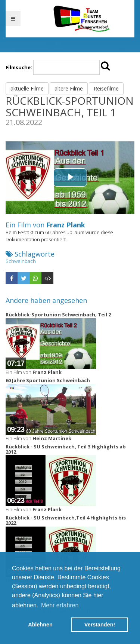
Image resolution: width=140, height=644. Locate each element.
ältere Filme (69, 88)
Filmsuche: (19, 67)
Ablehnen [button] (40, 625)
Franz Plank (66, 225)
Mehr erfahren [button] (60, 605)
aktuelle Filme (27, 88)
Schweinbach (21, 261)
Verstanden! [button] (100, 625)
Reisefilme (106, 88)
